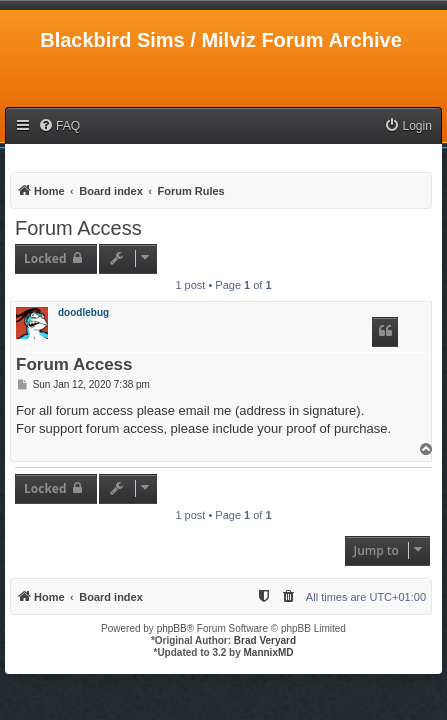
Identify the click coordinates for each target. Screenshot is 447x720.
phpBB (172, 628)
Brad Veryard (265, 640)
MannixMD (269, 652)
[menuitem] (59, 126)
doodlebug (83, 312)
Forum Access (78, 228)
